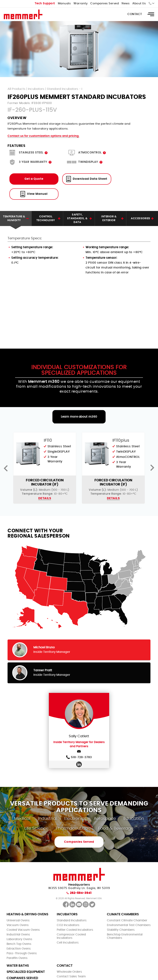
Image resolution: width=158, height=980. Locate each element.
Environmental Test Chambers (129, 925)
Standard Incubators (72, 920)
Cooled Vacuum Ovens (23, 930)
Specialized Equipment (26, 972)
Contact (135, 14)
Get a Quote (34, 179)
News (126, 3)
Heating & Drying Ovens (27, 914)
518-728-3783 (79, 757)
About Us (139, 3)
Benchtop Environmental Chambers (125, 936)
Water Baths (18, 966)
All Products (16, 89)
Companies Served (105, 3)
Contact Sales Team (71, 977)
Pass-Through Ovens (22, 953)
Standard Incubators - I (64, 89)
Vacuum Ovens (18, 925)
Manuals (64, 3)
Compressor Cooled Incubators (71, 936)
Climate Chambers (123, 914)
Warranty (81, 3)
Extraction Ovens (19, 949)
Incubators (36, 89)
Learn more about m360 (79, 417)
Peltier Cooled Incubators (75, 930)
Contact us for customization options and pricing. (43, 136)
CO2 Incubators (68, 925)
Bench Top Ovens (19, 944)
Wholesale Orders (69, 972)
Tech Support (45, 3)
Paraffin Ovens (17, 958)
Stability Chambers (121, 930)
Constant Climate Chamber (127, 920)
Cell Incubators (68, 943)
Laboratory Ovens (19, 939)
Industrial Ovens (18, 935)
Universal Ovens (18, 920)
